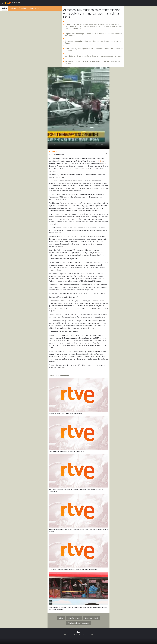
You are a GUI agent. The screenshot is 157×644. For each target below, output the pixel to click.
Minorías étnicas (74, 618)
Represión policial (91, 618)
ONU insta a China (74, 56)
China (61, 618)
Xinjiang (101, 161)
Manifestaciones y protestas (78, 623)
